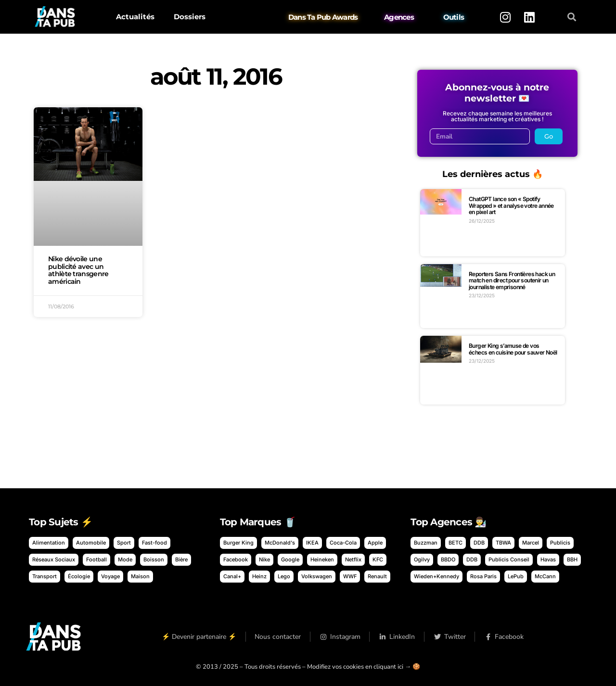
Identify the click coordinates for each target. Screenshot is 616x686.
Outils (454, 17)
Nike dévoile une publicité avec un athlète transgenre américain (78, 270)
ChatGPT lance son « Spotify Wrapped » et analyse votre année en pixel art (511, 205)
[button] (572, 17)
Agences (399, 17)
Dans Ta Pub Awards (323, 17)
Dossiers (190, 17)
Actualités (135, 17)
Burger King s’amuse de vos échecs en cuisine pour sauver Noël (513, 349)
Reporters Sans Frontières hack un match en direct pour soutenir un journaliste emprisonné (512, 280)
